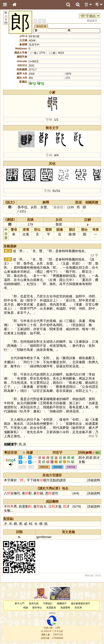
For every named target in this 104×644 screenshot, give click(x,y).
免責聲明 (65, 608)
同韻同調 (58, 467)
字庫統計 (48, 603)
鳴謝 (26, 608)
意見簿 (78, 608)
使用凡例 (34, 603)
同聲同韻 (44, 467)
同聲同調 (71, 467)
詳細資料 (94, 480)
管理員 (52, 613)
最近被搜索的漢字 (81, 603)
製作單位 (37, 608)
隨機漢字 (62, 603)
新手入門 (20, 603)
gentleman (44, 537)
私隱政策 (51, 608)
